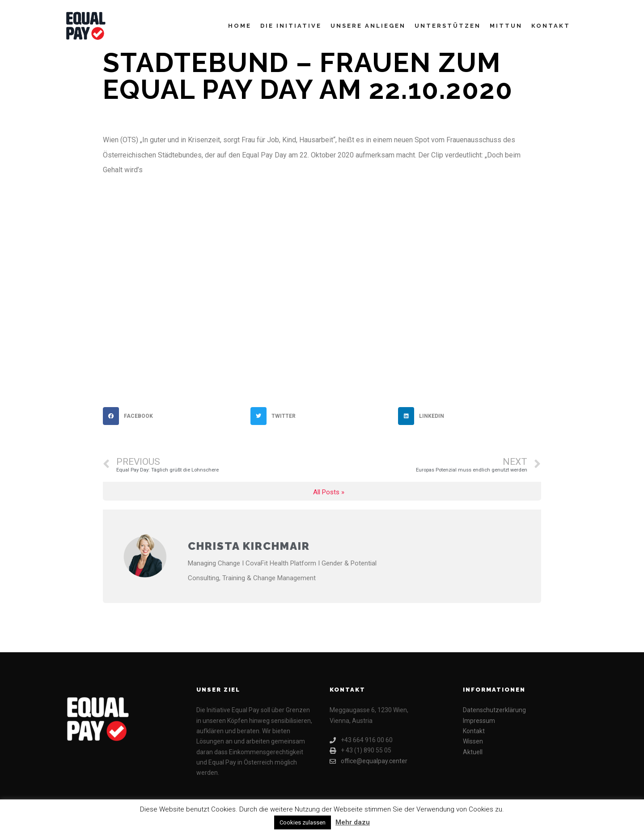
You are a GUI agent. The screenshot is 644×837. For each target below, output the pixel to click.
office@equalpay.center (369, 761)
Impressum (479, 721)
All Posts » (329, 492)
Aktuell (473, 752)
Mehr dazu (353, 822)
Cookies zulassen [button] (303, 822)
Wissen (473, 741)
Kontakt (474, 731)
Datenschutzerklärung (494, 710)
